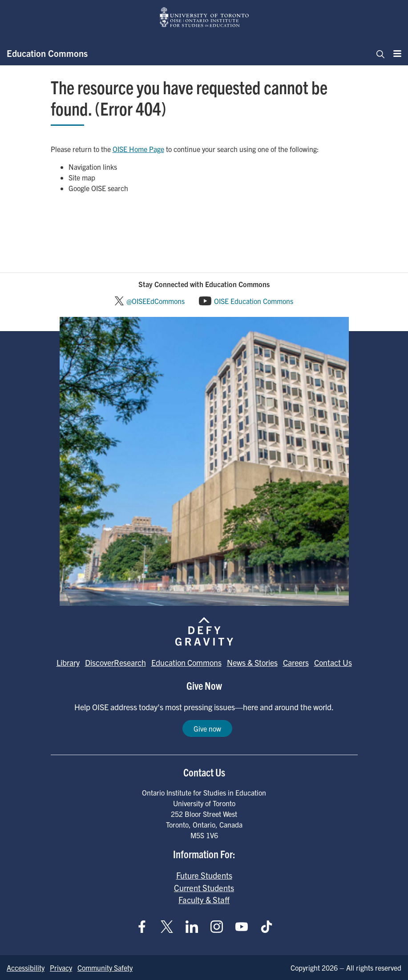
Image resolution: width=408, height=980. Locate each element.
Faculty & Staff (204, 900)
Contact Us (333, 662)
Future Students (204, 875)
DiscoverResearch (115, 662)
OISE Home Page (138, 149)
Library (68, 662)
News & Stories (252, 662)
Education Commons (47, 53)
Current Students (204, 888)
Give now (207, 728)
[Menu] (395, 53)
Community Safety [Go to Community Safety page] (105, 968)
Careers (296, 662)
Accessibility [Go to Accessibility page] (26, 968)
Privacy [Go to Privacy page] (61, 968)
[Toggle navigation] (378, 53)
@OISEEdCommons (156, 301)
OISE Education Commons (254, 301)
